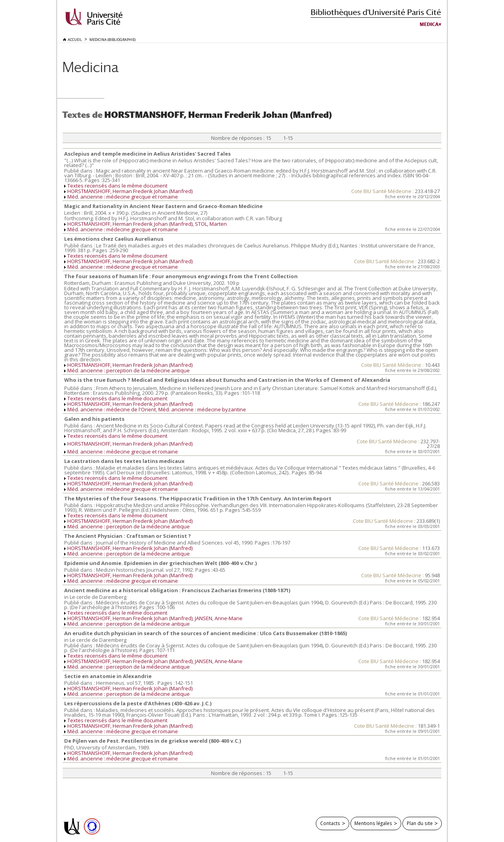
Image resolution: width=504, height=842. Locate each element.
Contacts (330, 823)
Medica (429, 24)
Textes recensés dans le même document (117, 186)
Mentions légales (373, 823)
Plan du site (420, 823)
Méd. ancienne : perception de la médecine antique (129, 370)
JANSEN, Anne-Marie (219, 618)
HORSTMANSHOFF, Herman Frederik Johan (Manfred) (130, 191)
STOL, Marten (211, 224)
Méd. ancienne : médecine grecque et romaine (123, 197)
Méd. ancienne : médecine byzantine (202, 409)
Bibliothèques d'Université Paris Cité (376, 12)
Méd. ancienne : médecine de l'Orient (112, 409)
